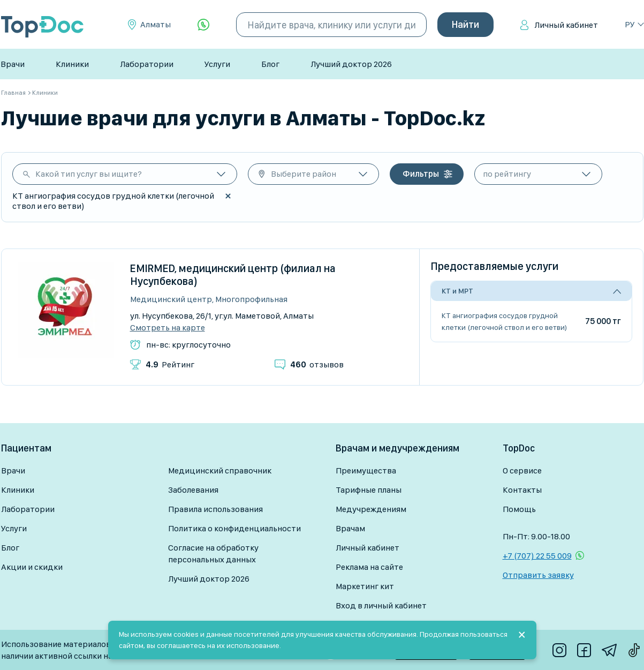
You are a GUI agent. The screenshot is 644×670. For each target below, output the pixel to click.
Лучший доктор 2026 (351, 64)
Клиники (72, 64)
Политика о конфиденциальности (234, 528)
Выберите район (304, 174)
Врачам (350, 528)
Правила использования (215, 509)
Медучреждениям (371, 509)
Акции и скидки (32, 567)
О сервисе (522, 470)
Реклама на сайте (369, 567)
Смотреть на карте (168, 328)
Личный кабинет (566, 25)
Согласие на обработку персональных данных (213, 554)
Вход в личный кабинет (381, 605)
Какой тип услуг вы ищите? (89, 174)
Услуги (217, 64)
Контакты (522, 490)
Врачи (13, 64)
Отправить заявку (538, 575)
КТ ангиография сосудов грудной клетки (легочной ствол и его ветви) (504, 321)
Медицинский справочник (220, 470)
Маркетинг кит (365, 586)
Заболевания (193, 490)
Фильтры (421, 174)
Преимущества (366, 470)
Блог (270, 64)
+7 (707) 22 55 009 (537, 556)
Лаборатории (147, 64)
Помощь (519, 509)
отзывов (317, 364)
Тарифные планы (369, 490)
